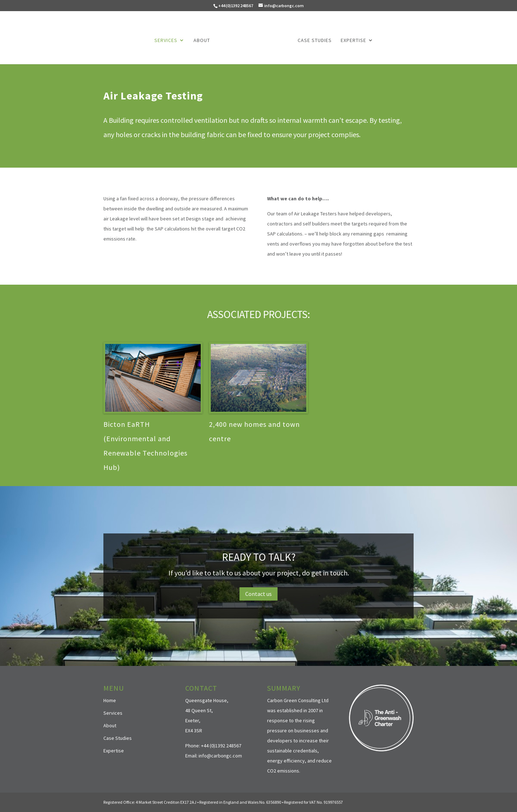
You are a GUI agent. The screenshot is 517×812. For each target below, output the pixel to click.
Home (110, 700)
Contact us (258, 594)
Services (166, 41)
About (202, 41)
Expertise (353, 41)
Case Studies (315, 41)
